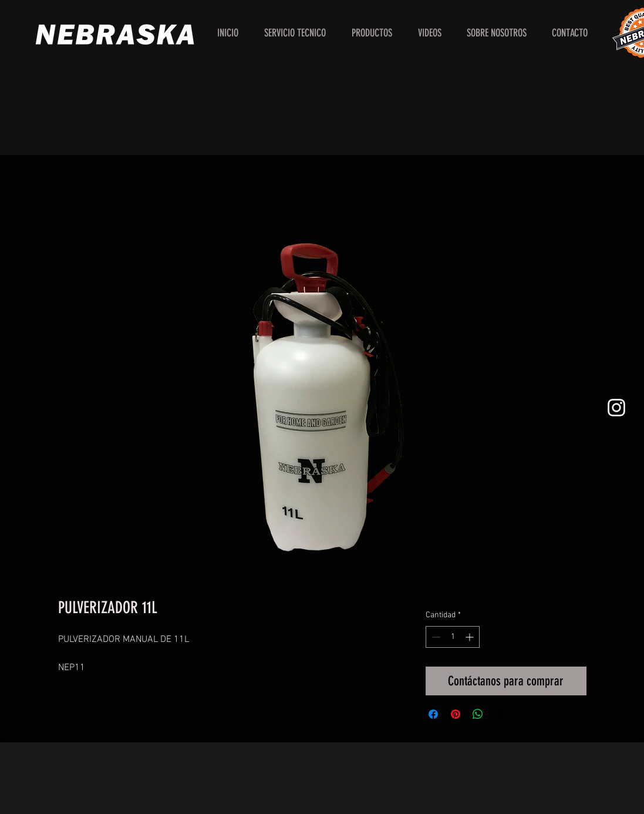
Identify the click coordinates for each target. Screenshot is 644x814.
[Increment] (471, 637)
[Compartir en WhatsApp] (478, 714)
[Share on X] (500, 714)
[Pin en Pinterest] (456, 714)
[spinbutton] (453, 637)
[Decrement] (435, 637)
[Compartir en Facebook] (433, 714)
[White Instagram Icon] (616, 408)
